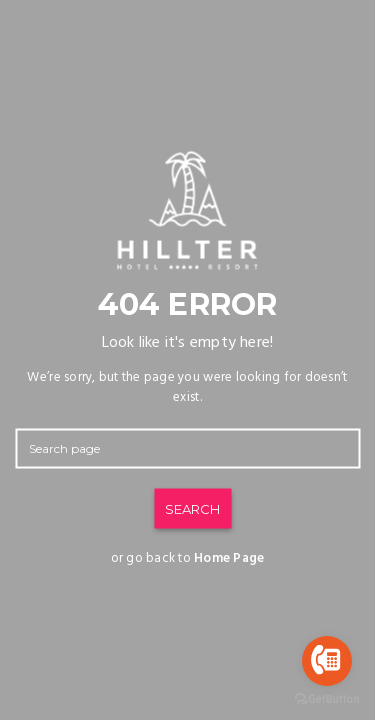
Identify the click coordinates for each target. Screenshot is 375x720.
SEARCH (192, 509)
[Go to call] (327, 661)
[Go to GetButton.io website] (327, 699)
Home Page (229, 558)
